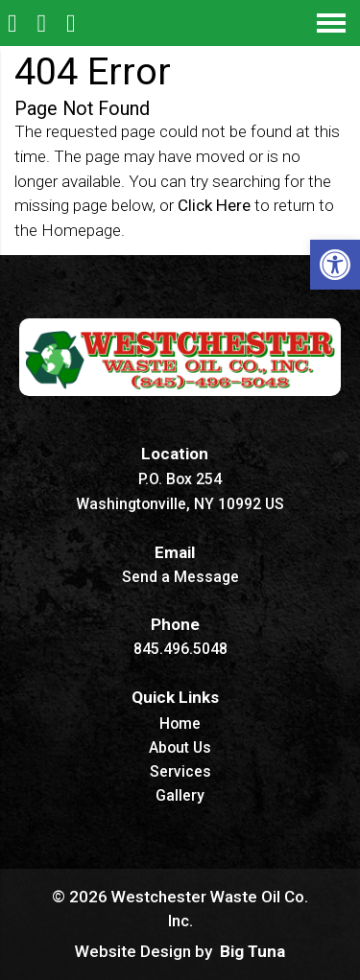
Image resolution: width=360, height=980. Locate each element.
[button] (335, 265)
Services (180, 772)
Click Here (214, 205)
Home (180, 724)
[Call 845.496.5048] (45, 23)
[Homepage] (15, 23)
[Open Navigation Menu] (331, 23)
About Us (180, 748)
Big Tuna (252, 951)
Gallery (180, 796)
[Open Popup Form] (73, 23)
